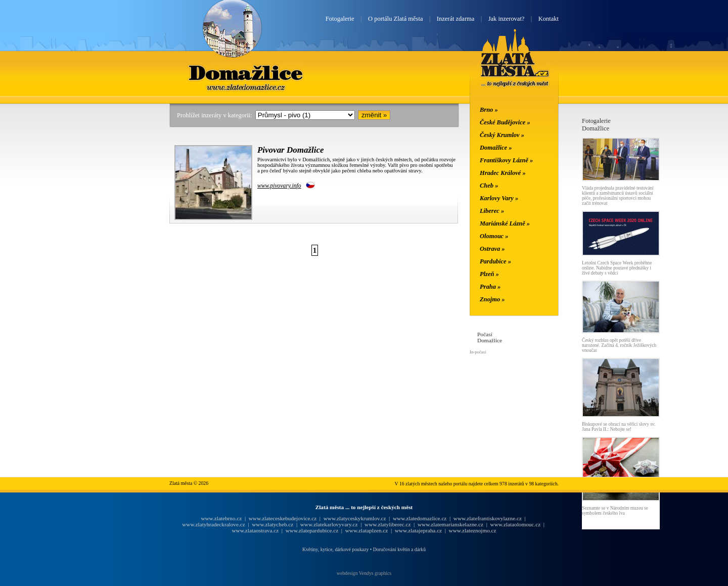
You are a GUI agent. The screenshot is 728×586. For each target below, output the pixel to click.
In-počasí (478, 352)
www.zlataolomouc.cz (516, 524)
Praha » (490, 287)
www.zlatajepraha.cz (418, 530)
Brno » (489, 110)
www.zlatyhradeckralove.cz (213, 524)
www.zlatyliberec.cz (388, 524)
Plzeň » (489, 274)
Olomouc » (494, 236)
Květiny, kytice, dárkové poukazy (335, 549)
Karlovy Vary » (499, 198)
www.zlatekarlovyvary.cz (329, 524)
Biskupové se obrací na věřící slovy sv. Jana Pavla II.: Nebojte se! (619, 427)
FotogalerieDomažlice (596, 125)
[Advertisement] (109, 269)
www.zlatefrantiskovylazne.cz (488, 518)
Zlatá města (515, 70)
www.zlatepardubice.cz (312, 530)
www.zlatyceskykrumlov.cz (355, 518)
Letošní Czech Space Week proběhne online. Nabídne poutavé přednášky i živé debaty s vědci (617, 268)
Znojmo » (492, 299)
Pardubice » (495, 261)
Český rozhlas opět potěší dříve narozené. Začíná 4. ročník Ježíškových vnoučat (619, 345)
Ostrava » (492, 249)
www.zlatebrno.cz (221, 518)
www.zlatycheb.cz (272, 524)
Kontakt (549, 19)
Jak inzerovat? (507, 19)
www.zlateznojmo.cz (473, 530)
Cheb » (489, 186)
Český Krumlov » (502, 135)
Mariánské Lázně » (505, 223)
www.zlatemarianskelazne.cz (450, 524)
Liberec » (492, 211)
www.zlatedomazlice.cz (420, 518)
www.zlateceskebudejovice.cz (283, 518)
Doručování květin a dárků (399, 549)
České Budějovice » (505, 122)
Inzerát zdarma (456, 19)
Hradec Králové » (503, 173)
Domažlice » (496, 148)
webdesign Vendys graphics (364, 573)
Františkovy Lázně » (506, 160)
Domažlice (247, 72)
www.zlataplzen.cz (367, 530)
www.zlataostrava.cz (255, 530)
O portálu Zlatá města (395, 19)
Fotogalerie (340, 19)
